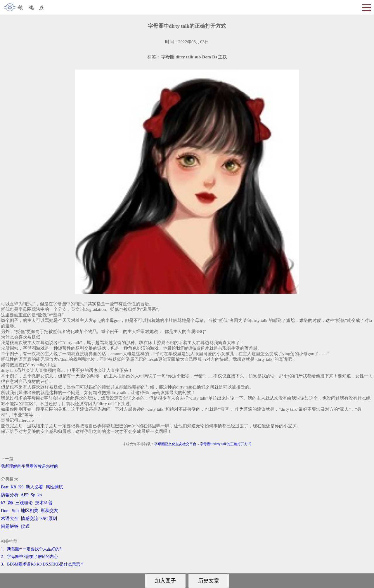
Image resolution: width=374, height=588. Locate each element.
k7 (3, 503)
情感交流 (30, 518)
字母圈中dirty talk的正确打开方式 (226, 444)
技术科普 (44, 503)
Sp (33, 495)
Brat (5, 487)
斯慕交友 (49, 511)
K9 (21, 487)
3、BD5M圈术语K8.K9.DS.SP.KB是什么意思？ (43, 564)
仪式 (25, 526)
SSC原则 (49, 518)
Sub (15, 511)
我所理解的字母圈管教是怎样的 (30, 466)
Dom (5, 511)
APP (25, 495)
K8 (13, 487)
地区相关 (30, 511)
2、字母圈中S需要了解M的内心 (29, 557)
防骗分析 (10, 495)
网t (10, 503)
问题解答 (10, 526)
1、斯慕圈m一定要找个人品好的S (31, 549)
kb (40, 495)
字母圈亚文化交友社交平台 (175, 444)
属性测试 (54, 487)
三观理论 (24, 503)
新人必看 (34, 487)
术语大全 (10, 518)
